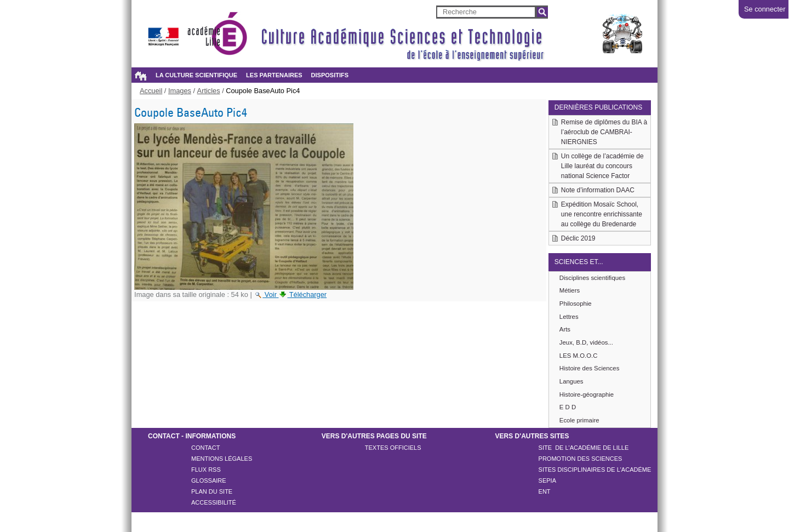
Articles (209, 91)
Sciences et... (579, 262)
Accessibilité (214, 502)
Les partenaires (274, 75)
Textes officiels (393, 448)
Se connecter (765, 9)
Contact (205, 448)
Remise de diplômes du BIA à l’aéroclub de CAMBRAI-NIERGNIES (604, 132)
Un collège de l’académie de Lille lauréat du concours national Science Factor (602, 166)
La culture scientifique (196, 75)
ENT (545, 491)
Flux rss (206, 470)
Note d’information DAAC (598, 190)
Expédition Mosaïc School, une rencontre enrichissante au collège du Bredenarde (602, 214)
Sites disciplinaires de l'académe (595, 470)
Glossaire (209, 480)
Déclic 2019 (578, 238)
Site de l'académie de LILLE (584, 448)
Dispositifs (330, 75)
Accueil (140, 76)
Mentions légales (222, 459)
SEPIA (547, 480)
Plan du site (212, 491)
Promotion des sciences (581, 459)
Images (180, 91)
